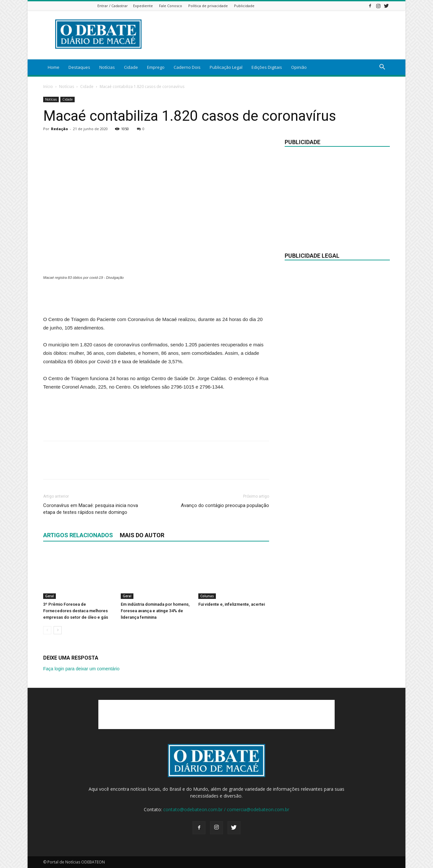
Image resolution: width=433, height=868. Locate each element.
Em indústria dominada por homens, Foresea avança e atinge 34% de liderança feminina (155, 611)
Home (54, 67)
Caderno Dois (187, 67)
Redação (59, 129)
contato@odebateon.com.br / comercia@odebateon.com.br (226, 809)
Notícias (107, 67)
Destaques (79, 67)
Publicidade (244, 6)
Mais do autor (142, 535)
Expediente (143, 6)
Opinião (299, 67)
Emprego (156, 67)
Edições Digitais (267, 67)
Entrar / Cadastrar (113, 6)
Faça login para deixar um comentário (81, 669)
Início (48, 87)
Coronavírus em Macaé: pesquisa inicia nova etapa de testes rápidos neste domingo (91, 509)
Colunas (207, 596)
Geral (49, 596)
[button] (382, 68)
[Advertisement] (156, 299)
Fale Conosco (171, 6)
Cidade (131, 67)
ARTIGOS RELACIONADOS (78, 535)
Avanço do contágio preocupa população (225, 505)
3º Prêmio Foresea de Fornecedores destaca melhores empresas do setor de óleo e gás (76, 611)
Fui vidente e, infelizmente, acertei (232, 604)
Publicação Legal (226, 67)
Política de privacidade (208, 6)
